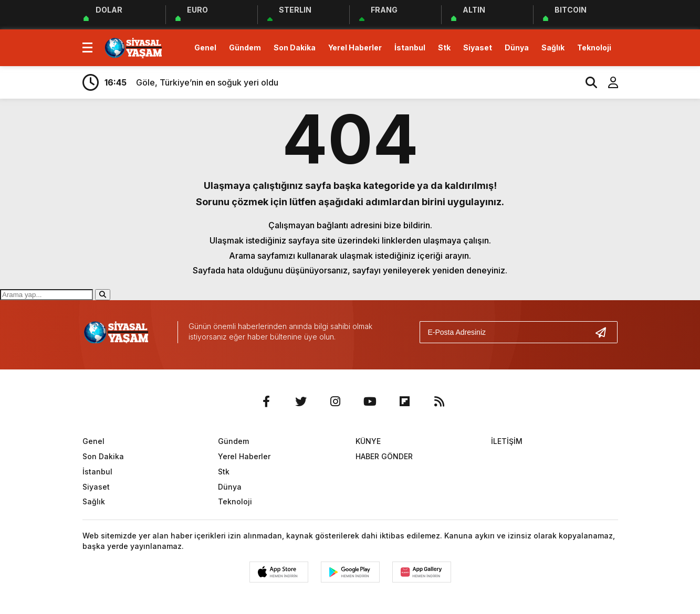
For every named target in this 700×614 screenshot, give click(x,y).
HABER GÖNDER (384, 456)
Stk (444, 47)
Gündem (245, 47)
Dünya (517, 47)
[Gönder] (605, 332)
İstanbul (410, 47)
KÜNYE (368, 441)
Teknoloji (594, 47)
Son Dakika (295, 47)
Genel (205, 47)
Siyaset (478, 47)
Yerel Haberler (355, 47)
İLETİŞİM (507, 441)
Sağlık (553, 47)
